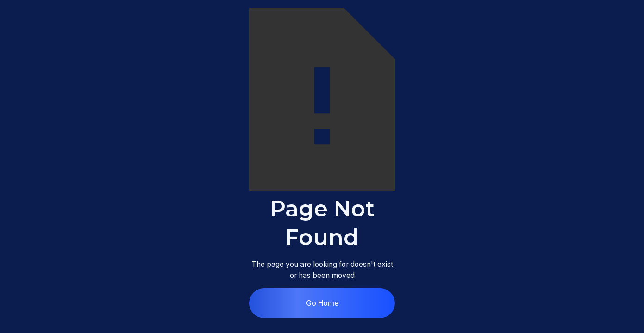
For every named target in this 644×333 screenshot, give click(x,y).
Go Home (322, 303)
